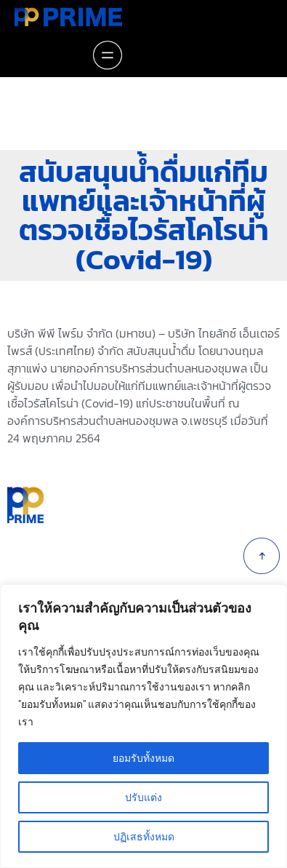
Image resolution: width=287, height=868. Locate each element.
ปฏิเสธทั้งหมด (144, 837)
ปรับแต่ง (143, 797)
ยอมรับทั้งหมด (143, 758)
